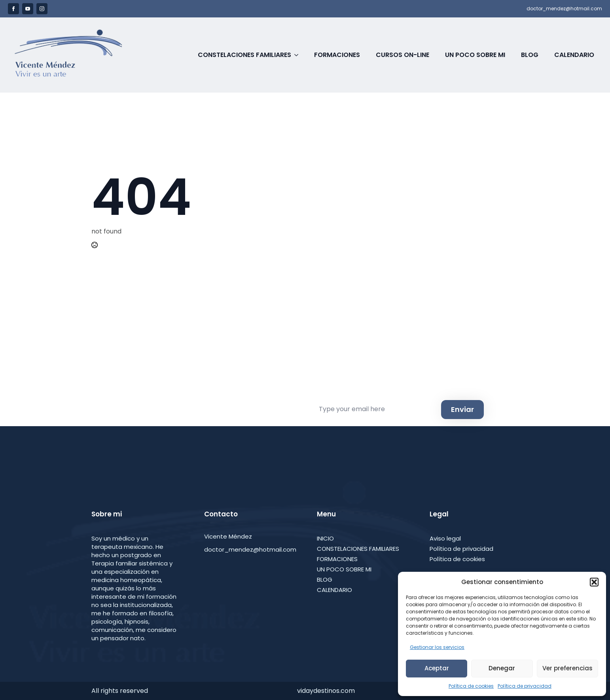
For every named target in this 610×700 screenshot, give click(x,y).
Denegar (502, 668)
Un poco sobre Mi (475, 55)
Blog (530, 55)
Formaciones (337, 55)
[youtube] (28, 9)
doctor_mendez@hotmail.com (564, 9)
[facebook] (13, 9)
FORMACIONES (337, 559)
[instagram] (42, 9)
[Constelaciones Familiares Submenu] (299, 55)
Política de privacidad (525, 686)
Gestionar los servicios (437, 647)
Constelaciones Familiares (244, 55)
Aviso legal (445, 538)
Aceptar (437, 668)
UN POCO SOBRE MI (344, 569)
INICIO (325, 538)
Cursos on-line (403, 55)
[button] (594, 582)
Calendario (574, 55)
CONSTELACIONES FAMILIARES (358, 549)
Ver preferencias (567, 668)
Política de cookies (471, 686)
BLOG (325, 580)
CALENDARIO (334, 590)
